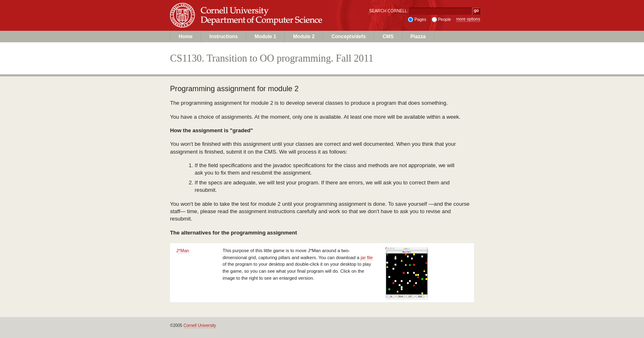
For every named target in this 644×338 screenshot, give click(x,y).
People (444, 20)
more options (468, 19)
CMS (388, 37)
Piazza (418, 37)
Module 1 (265, 37)
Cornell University (265, 8)
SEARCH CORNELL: (389, 11)
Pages (420, 20)
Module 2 (304, 37)
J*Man (183, 251)
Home (186, 37)
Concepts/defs (348, 37)
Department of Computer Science (265, 23)
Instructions (224, 37)
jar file (367, 258)
